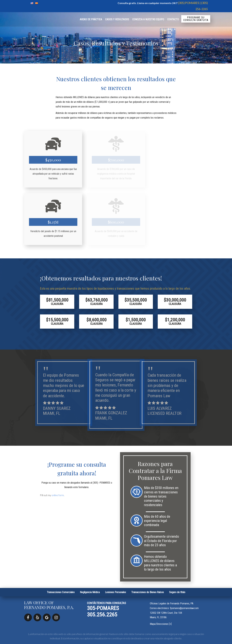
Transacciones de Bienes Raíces (148, 592)
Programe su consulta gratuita (196, 19)
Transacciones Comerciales (61, 592)
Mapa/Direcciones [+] (161, 624)
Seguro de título (177, 592)
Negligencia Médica (90, 592)
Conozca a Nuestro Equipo (148, 19)
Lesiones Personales (116, 592)
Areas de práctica (91, 19)
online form (58, 495)
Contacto (173, 19)
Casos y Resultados (117, 19)
